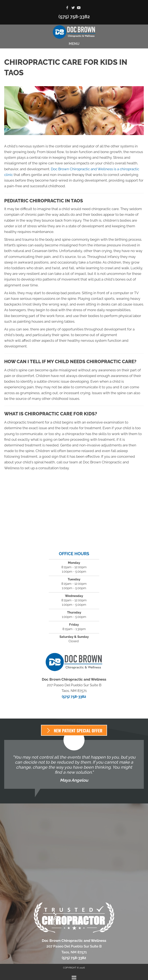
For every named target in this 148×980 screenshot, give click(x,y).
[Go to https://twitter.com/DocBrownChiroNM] (73, 8)
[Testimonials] (74, 764)
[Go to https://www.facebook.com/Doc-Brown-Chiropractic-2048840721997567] (67, 8)
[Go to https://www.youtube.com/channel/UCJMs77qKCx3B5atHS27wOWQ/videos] (79, 8)
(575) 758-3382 (74, 17)
